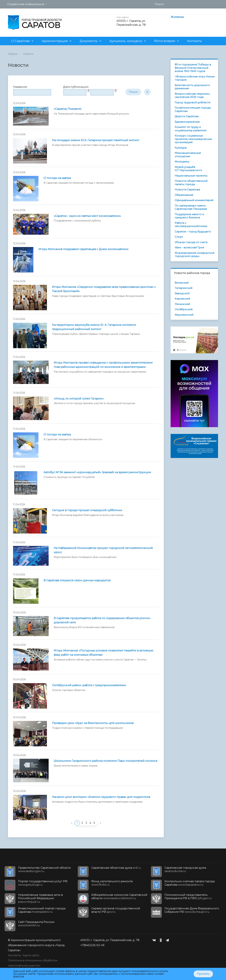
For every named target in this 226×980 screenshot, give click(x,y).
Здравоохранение (187, 122)
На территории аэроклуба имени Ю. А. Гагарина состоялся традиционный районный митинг (94, 327)
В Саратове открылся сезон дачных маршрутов (77, 580)
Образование (184, 195)
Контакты (194, 41)
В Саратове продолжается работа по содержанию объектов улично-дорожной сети (102, 620)
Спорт (179, 237)
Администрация (55, 41)
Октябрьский (184, 309)
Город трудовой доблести (192, 102)
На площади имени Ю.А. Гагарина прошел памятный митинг (96, 140)
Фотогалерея (165, 41)
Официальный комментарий (194, 200)
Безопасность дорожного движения (192, 87)
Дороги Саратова (187, 116)
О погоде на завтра (57, 178)
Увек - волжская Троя (189, 247)
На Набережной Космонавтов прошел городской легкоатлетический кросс (103, 550)
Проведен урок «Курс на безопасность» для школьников (93, 723)
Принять (203, 974)
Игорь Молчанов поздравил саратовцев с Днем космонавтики (83, 249)
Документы (89, 41)
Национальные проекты (191, 176)
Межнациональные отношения (188, 155)
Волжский (182, 283)
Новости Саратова (187, 190)
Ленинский (182, 304)
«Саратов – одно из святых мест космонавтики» (87, 216)
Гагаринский (183, 288)
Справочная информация (26, 4)
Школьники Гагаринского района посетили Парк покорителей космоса (105, 761)
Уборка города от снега (191, 242)
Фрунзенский (184, 315)
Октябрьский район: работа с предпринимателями (89, 685)
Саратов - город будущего (193, 232)
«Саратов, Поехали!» (68, 109)
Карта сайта (31, 955)
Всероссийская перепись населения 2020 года (192, 95)
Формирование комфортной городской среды (194, 255)
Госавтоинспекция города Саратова (193, 109)
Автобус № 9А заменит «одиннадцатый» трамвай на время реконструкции (97, 472)
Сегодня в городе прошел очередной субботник (87, 510)
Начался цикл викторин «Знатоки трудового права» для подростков (101, 797)
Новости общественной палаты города (191, 183)
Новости (28, 54)
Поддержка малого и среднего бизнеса (189, 216)
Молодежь (182, 162)
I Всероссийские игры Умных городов (195, 78)
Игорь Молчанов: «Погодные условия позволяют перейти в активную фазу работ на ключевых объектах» (104, 653)
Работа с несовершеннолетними (191, 225)
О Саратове (21, 41)
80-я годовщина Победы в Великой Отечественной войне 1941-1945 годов (193, 68)
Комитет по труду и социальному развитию (191, 129)
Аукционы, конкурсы (126, 41)
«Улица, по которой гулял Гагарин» (79, 399)
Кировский (182, 299)
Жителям (177, 17)
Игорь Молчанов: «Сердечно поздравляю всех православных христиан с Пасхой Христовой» (104, 289)
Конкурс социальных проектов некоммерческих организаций (193, 139)
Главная (13, 54)
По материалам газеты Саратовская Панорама (191, 207)
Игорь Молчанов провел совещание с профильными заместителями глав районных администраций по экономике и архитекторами (103, 365)
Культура (181, 148)
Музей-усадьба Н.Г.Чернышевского (188, 169)
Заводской (182, 293)
